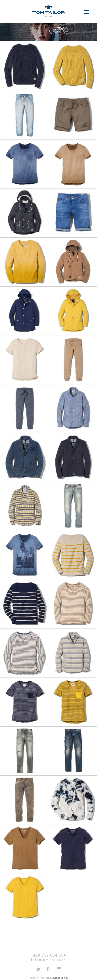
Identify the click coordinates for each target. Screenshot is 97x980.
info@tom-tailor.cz (48, 960)
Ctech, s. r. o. (60, 978)
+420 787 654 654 (48, 955)
